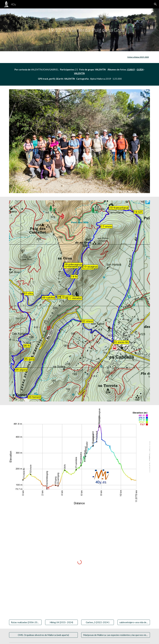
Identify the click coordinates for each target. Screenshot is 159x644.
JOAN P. (131, 70)
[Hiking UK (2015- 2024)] (61, 622)
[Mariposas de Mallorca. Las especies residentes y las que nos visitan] (116, 635)
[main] (79, 30)
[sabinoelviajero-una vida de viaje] (134, 622)
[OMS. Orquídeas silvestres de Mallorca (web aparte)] (43, 635)
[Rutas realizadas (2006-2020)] (25, 622)
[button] (155, 4)
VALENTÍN (79, 73)
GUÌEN (140, 70)
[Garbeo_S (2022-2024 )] (97, 622)
